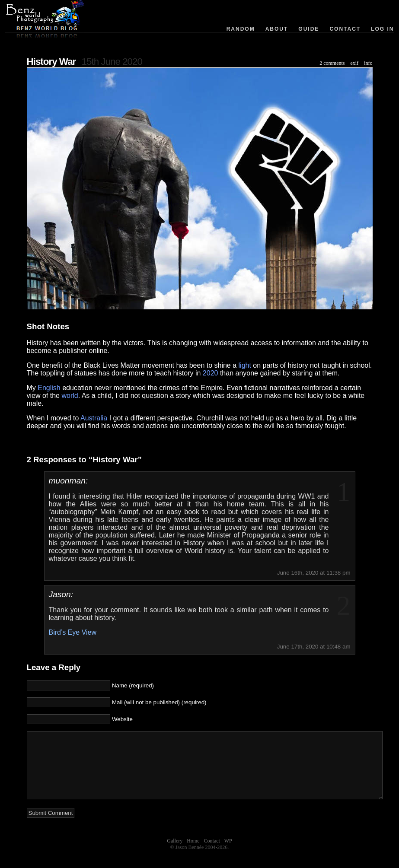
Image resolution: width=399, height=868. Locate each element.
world (70, 396)
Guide (309, 29)
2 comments (332, 63)
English (49, 388)
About (277, 29)
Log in (382, 29)
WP (228, 854)
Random (241, 29)
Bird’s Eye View (73, 632)
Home (193, 854)
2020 (211, 373)
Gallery (175, 854)
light (245, 365)
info (368, 63)
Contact (345, 29)
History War (51, 62)
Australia (94, 418)
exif (355, 63)
